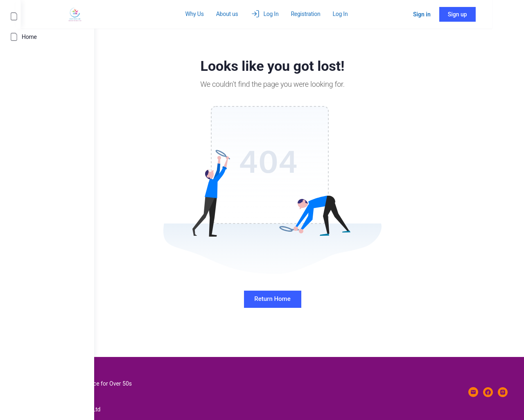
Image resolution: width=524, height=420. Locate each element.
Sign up (489, 14)
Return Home (309, 299)
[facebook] (488, 392)
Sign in (454, 14)
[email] (473, 392)
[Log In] (47, 16)
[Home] (47, 37)
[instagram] (503, 392)
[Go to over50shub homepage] (148, 14)
